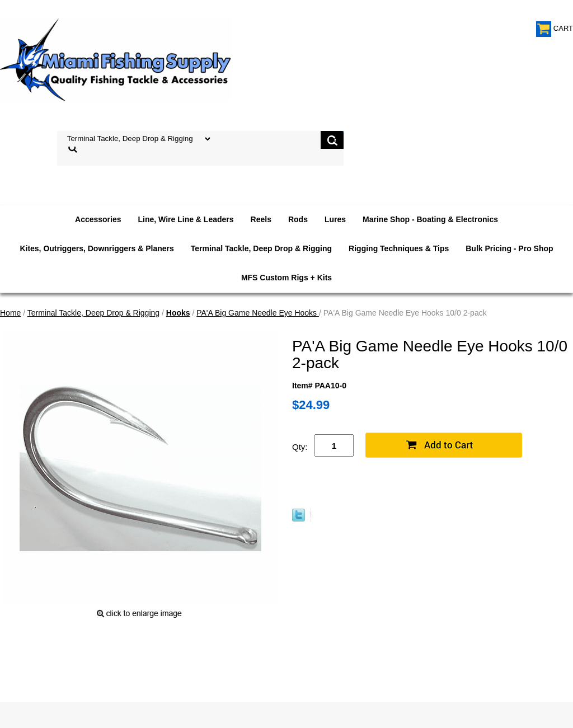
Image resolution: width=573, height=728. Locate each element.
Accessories (98, 219)
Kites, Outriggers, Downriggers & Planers (97, 248)
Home (10, 313)
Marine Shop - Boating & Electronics (430, 219)
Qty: (300, 447)
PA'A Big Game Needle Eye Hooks (258, 313)
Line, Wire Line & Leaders (186, 219)
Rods (298, 219)
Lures (335, 219)
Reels (261, 219)
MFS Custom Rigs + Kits (286, 278)
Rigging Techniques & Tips (399, 248)
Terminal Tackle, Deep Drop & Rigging (261, 248)
